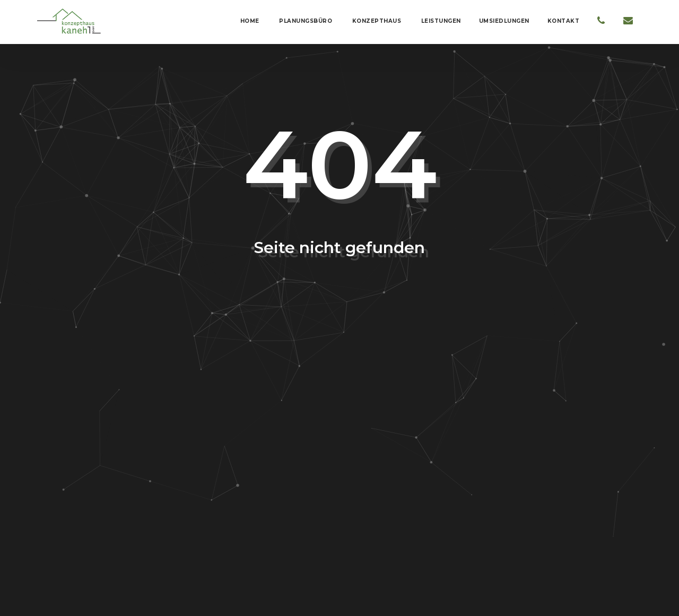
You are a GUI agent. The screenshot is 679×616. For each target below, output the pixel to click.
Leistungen (440, 21)
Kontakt (564, 21)
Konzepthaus (376, 21)
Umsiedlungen (504, 21)
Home (249, 21)
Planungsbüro (305, 21)
